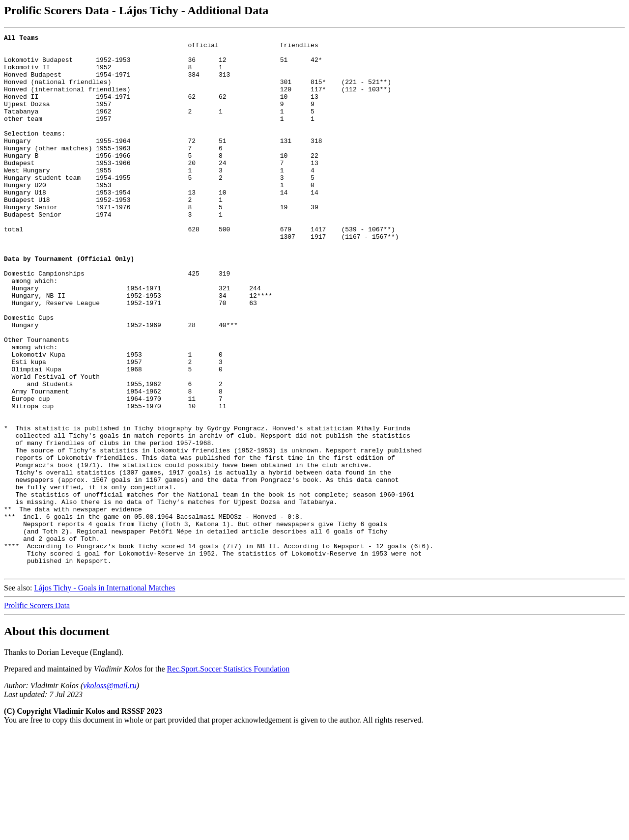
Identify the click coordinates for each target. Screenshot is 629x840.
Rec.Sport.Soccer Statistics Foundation (228, 776)
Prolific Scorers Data (37, 713)
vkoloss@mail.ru (110, 793)
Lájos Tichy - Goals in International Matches (104, 695)
